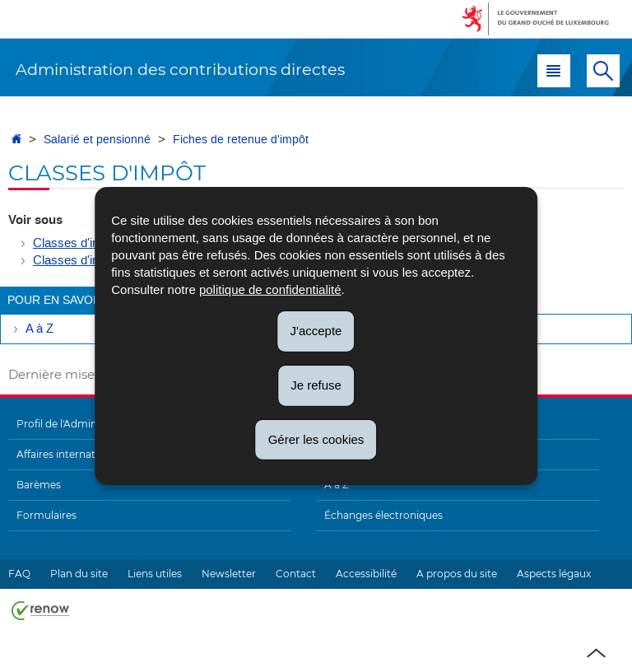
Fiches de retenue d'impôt (241, 140)
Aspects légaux (554, 574)
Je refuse (316, 385)
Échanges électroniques (383, 515)
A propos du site (457, 574)
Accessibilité (366, 574)
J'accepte (316, 331)
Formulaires (46, 515)
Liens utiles (155, 574)
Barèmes (39, 485)
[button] (554, 71)
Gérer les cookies (316, 439)
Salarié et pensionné (97, 140)
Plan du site (79, 574)
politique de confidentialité (270, 289)
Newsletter (229, 574)
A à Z (39, 329)
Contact (296, 574)
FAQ (19, 574)
